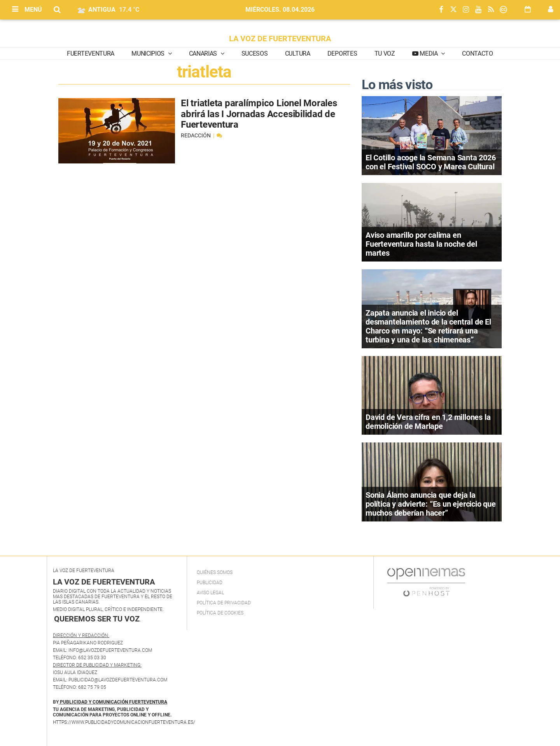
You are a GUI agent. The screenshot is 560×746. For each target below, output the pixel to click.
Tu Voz (385, 54)
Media (429, 54)
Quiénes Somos (215, 572)
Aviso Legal (210, 593)
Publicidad (210, 583)
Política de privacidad (224, 603)
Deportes (342, 54)
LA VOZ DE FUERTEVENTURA (280, 39)
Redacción (196, 135)
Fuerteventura (91, 54)
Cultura (298, 54)
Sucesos (255, 54)
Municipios (149, 54)
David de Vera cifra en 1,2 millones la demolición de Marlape (428, 422)
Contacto (477, 54)
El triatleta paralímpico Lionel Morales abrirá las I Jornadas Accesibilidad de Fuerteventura (259, 114)
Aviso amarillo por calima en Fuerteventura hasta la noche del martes (421, 244)
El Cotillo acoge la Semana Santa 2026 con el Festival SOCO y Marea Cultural (431, 162)
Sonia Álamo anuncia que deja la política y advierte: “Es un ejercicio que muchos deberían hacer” (431, 504)
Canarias (204, 54)
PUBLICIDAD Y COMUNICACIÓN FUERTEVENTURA (114, 702)
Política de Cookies (220, 613)
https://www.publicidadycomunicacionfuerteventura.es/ (124, 722)
